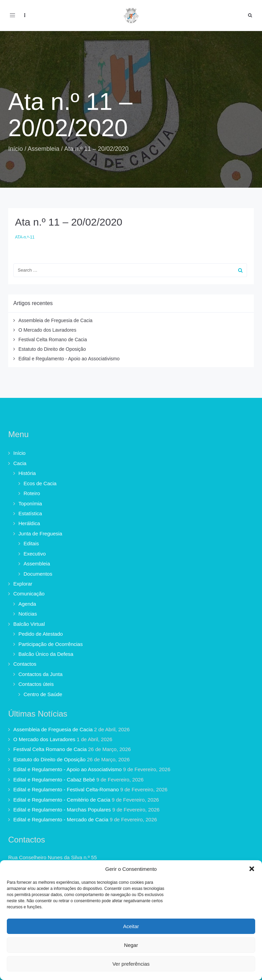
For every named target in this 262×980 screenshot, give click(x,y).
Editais (31, 543)
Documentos (38, 574)
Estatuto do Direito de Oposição (52, 349)
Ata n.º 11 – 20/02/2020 (69, 222)
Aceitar (131, 926)
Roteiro (32, 493)
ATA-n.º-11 (25, 237)
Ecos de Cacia (40, 483)
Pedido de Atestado (41, 634)
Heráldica (29, 523)
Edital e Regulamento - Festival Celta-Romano (66, 789)
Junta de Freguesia (40, 534)
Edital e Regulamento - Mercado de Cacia (61, 819)
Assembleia (43, 149)
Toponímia (30, 503)
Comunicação (29, 594)
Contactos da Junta (40, 674)
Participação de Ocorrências (50, 644)
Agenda (27, 604)
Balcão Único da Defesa (46, 654)
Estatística (30, 513)
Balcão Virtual (29, 624)
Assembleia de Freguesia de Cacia (55, 320)
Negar (131, 945)
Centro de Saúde (43, 694)
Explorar (23, 584)
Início (16, 149)
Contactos (25, 664)
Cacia (20, 463)
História (27, 473)
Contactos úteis (36, 684)
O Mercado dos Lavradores (47, 330)
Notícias (28, 614)
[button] (252, 869)
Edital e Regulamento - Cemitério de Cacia (62, 800)
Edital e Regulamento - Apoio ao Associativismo (69, 359)
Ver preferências (131, 964)
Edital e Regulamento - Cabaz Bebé (54, 780)
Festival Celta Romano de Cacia (53, 340)
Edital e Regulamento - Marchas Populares (62, 810)
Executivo (35, 554)
